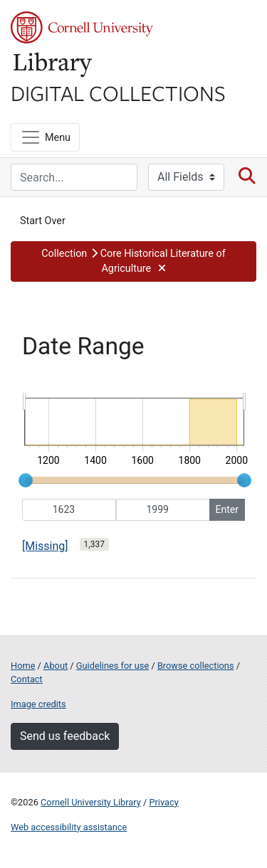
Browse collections (196, 666)
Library (53, 65)
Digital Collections (118, 92)
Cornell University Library (91, 802)
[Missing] (45, 546)
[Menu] (45, 137)
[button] (133, 261)
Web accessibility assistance (69, 827)
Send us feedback (65, 736)
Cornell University (82, 27)
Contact (27, 679)
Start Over (43, 221)
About (56, 666)
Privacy (163, 802)
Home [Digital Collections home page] (23, 666)
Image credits (38, 704)
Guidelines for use (112, 666)
